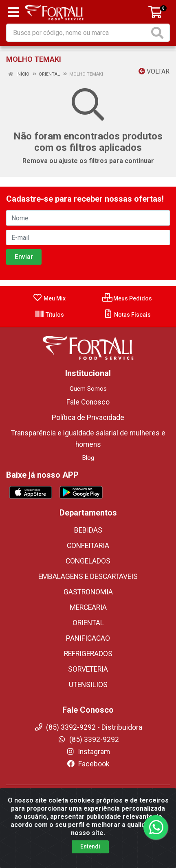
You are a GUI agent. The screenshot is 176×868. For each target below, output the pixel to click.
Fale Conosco (88, 402)
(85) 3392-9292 (88, 740)
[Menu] (13, 12)
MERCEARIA (88, 607)
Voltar (154, 71)
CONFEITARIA (88, 546)
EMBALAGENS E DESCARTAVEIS (88, 576)
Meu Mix (49, 298)
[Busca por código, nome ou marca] (78, 33)
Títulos (49, 315)
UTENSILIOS (88, 685)
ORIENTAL (88, 623)
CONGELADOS (88, 561)
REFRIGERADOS (88, 654)
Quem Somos (88, 389)
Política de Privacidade (88, 418)
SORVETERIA (88, 669)
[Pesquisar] (159, 33)
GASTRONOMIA (88, 592)
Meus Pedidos (127, 298)
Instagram (88, 752)
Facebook (88, 764)
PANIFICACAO (88, 638)
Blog (88, 458)
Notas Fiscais (127, 315)
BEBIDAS (88, 530)
